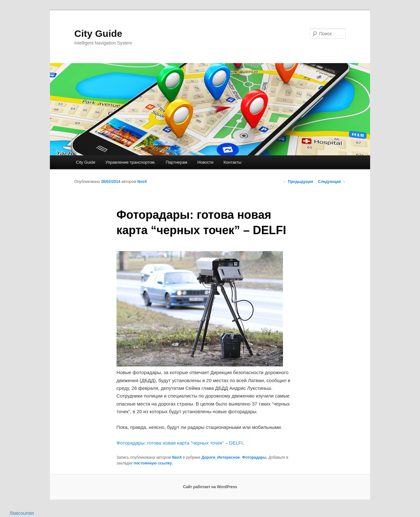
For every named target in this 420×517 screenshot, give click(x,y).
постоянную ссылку (153, 463)
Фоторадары (254, 457)
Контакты (232, 162)
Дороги (208, 457)
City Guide (98, 33)
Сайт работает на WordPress (210, 487)
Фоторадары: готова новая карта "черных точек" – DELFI (180, 443)
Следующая (332, 182)
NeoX (142, 182)
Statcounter (22, 513)
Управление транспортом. (130, 162)
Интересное (229, 457)
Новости (205, 162)
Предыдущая (298, 182)
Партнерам (177, 162)
